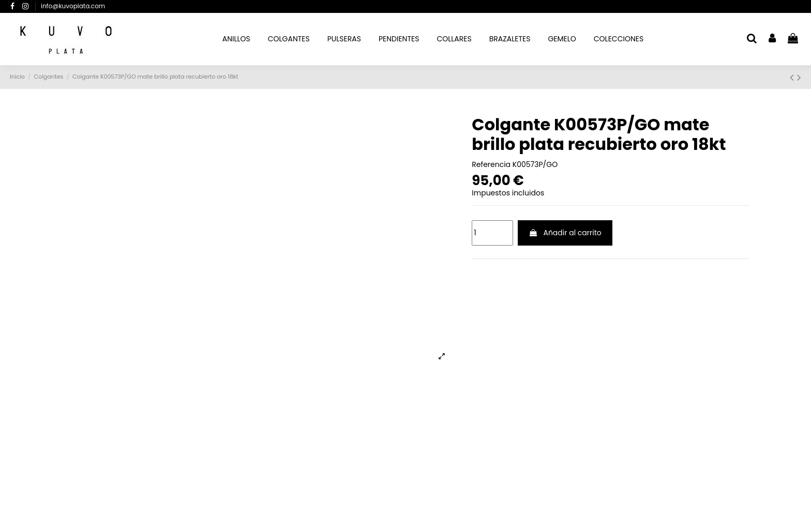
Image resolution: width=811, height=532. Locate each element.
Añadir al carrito (565, 233)
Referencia (491, 165)
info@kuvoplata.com (73, 6)
